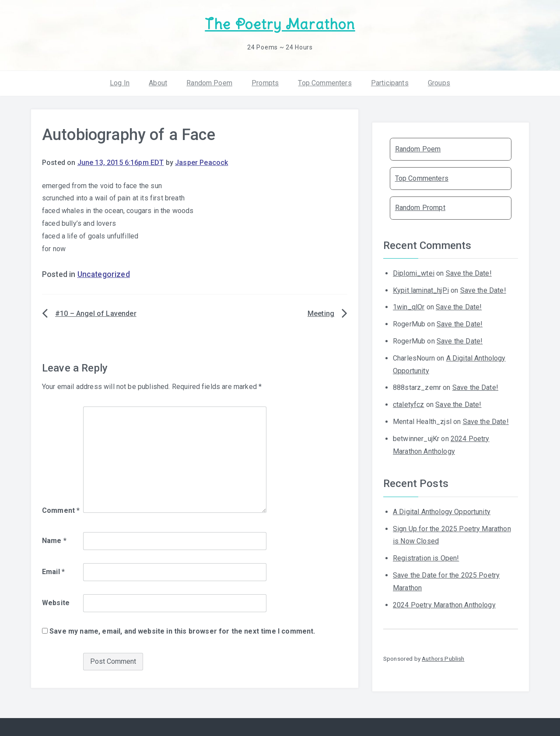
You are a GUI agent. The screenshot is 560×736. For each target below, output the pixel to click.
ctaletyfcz (409, 405)
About (158, 83)
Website (56, 603)
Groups (439, 83)
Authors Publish (443, 659)
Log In (120, 83)
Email (53, 572)
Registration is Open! (426, 558)
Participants (390, 83)
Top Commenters (325, 83)
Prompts (265, 83)
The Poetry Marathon (280, 24)
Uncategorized (104, 274)
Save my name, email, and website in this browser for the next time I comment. (182, 631)
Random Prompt (420, 208)
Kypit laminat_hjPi (421, 290)
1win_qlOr (409, 307)
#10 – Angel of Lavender (96, 314)
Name (54, 541)
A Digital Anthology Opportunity (442, 512)
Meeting (321, 314)
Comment (61, 510)
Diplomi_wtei (414, 273)
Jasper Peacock (201, 163)
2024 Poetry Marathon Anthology (444, 605)
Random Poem (209, 83)
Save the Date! (469, 273)
